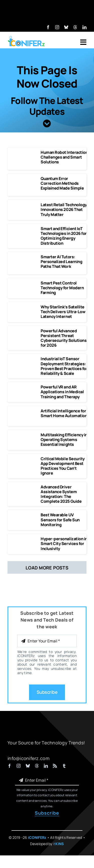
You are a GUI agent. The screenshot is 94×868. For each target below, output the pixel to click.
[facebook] (48, 27)
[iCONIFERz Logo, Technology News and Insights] (26, 38)
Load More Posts (47, 568)
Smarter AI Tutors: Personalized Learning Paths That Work (61, 262)
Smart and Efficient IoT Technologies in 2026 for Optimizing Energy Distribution (64, 236)
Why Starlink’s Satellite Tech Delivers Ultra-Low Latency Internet (63, 312)
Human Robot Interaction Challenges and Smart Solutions (64, 157)
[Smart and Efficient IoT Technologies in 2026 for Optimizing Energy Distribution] (24, 229)
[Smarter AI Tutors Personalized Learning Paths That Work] (24, 257)
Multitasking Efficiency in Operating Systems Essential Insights (64, 440)
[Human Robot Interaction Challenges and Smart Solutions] (24, 152)
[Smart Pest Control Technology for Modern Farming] (24, 283)
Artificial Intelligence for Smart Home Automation (64, 413)
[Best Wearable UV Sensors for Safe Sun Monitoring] (24, 515)
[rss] (55, 766)
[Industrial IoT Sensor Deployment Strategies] (24, 359)
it (59, 844)
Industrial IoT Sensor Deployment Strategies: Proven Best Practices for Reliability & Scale (64, 366)
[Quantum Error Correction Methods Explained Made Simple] (24, 178)
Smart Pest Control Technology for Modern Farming (62, 288)
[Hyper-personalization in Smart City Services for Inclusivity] (24, 539)
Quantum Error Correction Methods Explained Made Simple (62, 183)
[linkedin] (84, 27)
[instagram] (57, 27)
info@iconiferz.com (28, 758)
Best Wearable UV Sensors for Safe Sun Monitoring (60, 520)
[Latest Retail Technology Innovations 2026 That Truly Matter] (24, 205)
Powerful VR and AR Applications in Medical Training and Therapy (62, 392)
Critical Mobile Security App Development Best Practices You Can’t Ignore (63, 466)
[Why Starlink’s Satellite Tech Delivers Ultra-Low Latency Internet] (24, 307)
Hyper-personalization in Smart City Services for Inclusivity (64, 544)
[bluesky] (66, 27)
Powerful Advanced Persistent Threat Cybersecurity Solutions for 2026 (64, 338)
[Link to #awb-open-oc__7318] (83, 42)
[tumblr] (64, 766)
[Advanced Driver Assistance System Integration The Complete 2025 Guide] (24, 487)
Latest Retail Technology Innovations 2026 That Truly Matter (64, 209)
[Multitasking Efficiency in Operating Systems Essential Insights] (24, 435)
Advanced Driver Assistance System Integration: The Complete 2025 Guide (61, 494)
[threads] (75, 27)
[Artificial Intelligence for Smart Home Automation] (24, 411)
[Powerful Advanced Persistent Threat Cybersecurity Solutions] (24, 331)
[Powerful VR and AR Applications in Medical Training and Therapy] (24, 387)
